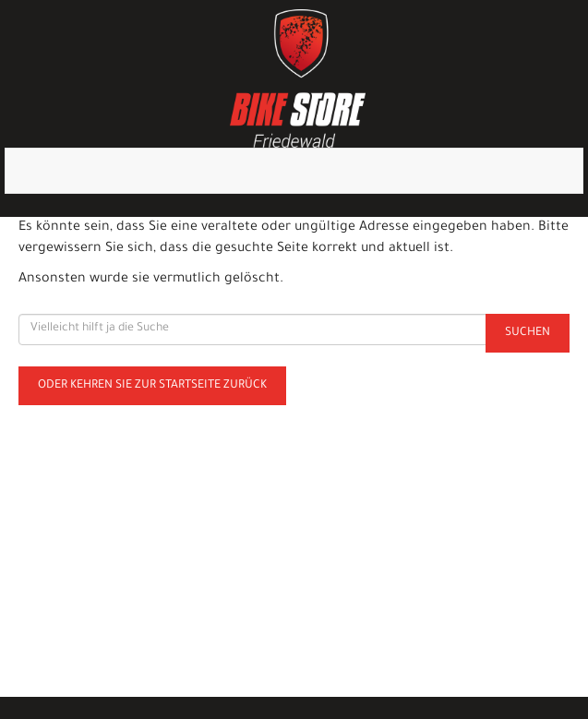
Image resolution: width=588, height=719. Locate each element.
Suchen (528, 333)
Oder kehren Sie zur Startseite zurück (152, 386)
